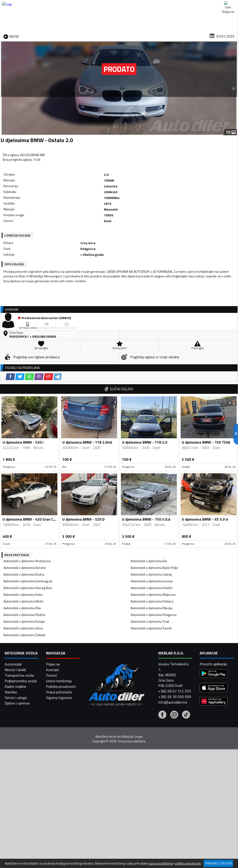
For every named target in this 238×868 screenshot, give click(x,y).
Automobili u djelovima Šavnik (151, 502)
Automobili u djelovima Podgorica (154, 489)
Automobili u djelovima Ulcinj (23, 502)
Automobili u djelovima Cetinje (151, 448)
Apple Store (119, 5)
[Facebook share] (21, 207)
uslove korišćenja (161, 863)
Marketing (176, 5)
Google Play (89, 5)
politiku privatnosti (188, 863)
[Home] (4, 36)
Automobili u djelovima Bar (149, 435)
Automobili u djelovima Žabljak (24, 509)
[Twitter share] (30, 207)
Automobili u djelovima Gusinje (152, 455)
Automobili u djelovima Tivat (150, 495)
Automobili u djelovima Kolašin (152, 462)
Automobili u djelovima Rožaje (24, 495)
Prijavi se (53, 854)
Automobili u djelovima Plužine (24, 489)
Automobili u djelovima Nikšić (23, 475)
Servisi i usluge (158, 36)
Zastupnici (103, 36)
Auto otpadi (129, 36)
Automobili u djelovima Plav (22, 482)
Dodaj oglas (225, 36)
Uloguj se (226, 5)
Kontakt (201, 5)
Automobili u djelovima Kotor (23, 469)
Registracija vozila (193, 36)
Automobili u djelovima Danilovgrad (28, 455)
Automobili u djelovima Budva (24, 448)
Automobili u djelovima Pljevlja (151, 482)
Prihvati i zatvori (218, 863)
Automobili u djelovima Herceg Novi (28, 462)
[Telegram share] (68, 207)
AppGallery (149, 5)
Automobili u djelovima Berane (25, 442)
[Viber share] (49, 207)
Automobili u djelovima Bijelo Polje (154, 442)
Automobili (13, 854)
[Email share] (59, 207)
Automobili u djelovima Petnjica (152, 475)
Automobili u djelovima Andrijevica (27, 435)
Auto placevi (77, 36)
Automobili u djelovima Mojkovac (153, 469)
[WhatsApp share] (40, 207)
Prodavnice (50, 36)
